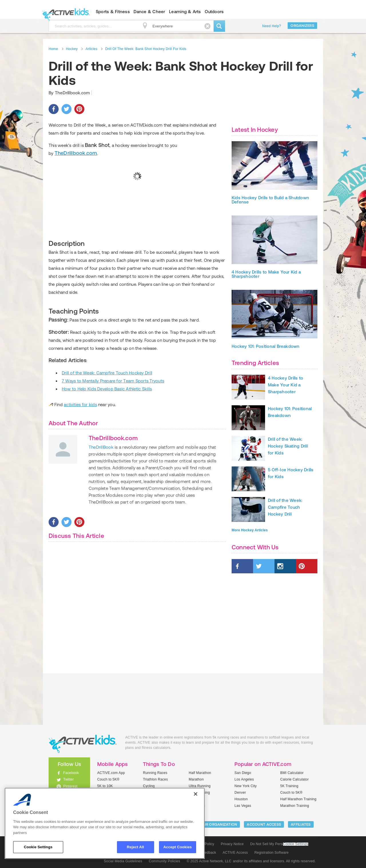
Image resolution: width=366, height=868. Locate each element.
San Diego (243, 773)
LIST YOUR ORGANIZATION (213, 824)
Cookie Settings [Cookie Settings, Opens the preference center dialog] (38, 847)
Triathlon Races (155, 779)
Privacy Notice (232, 844)
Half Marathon (200, 773)
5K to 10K (105, 786)
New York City (246, 786)
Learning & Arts (185, 12)
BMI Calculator (292, 773)
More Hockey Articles (250, 530)
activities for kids (80, 405)
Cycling (149, 786)
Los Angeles (244, 779)
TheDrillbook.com (76, 153)
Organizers (302, 26)
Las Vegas (243, 806)
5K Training (289, 786)
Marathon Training (295, 806)
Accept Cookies (177, 847)
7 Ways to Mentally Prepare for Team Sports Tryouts (113, 381)
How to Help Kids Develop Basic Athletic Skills (107, 389)
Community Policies (164, 861)
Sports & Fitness (113, 12)
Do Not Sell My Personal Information (279, 844)
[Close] (196, 794)
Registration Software (272, 853)
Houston (241, 799)
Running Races (155, 773)
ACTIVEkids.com (64, 12)
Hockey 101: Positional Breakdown (266, 346)
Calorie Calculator (295, 779)
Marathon (196, 779)
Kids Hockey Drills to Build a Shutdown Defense (270, 200)
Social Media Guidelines (123, 861)
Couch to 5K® (108, 779)
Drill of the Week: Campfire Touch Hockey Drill (107, 373)
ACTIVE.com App (111, 773)
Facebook (71, 773)
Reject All (136, 847)
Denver (240, 793)
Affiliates (301, 824)
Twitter (68, 779)
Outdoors (214, 12)
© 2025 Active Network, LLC (209, 861)
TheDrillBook (101, 447)
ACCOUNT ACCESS (264, 824)
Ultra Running (200, 786)
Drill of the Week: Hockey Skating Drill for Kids (288, 446)
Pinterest (70, 786)
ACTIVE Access (235, 853)
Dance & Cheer (149, 12)
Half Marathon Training (298, 799)
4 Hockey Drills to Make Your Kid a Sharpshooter (266, 274)
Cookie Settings (296, 844)
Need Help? (272, 26)
